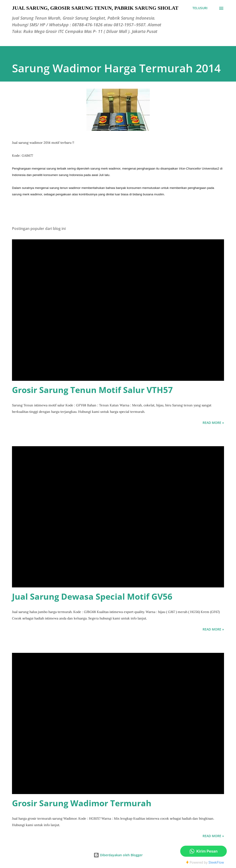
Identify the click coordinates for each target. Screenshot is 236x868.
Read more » (213, 423)
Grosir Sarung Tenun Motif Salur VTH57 (92, 390)
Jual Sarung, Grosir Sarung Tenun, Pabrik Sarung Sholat (95, 8)
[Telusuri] (200, 8)
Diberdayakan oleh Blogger (118, 855)
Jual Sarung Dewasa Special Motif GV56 (92, 597)
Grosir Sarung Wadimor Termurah (82, 803)
